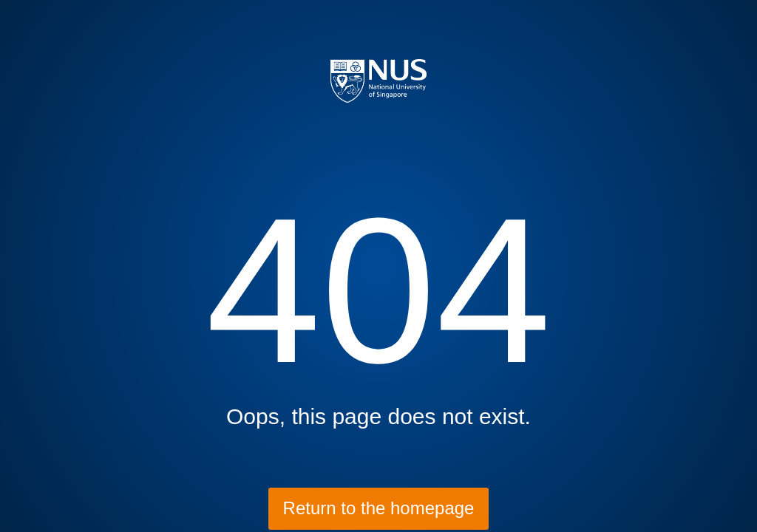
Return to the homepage (379, 508)
